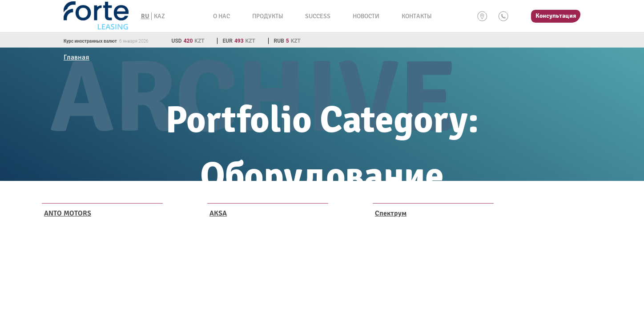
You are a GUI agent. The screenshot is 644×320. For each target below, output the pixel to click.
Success (318, 16)
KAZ (159, 16)
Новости (366, 16)
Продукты (268, 16)
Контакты (417, 16)
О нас (221, 16)
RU (145, 16)
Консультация (556, 16)
